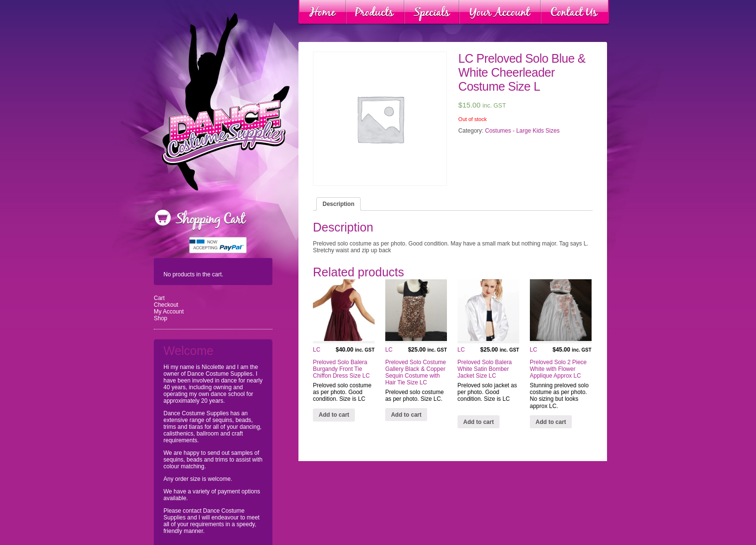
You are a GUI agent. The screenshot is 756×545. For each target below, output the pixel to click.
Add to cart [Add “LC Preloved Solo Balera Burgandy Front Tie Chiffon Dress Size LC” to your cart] (334, 415)
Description (338, 204)
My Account (169, 312)
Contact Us (575, 13)
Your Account (500, 13)
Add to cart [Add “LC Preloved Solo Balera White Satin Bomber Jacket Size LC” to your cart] (479, 422)
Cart (159, 298)
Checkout (166, 305)
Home (322, 13)
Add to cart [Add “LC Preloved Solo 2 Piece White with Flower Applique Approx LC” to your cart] (551, 422)
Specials (432, 13)
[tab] (338, 204)
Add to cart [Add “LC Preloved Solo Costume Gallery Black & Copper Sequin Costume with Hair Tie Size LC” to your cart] (406, 415)
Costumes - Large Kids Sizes (522, 131)
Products (375, 13)
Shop (161, 318)
